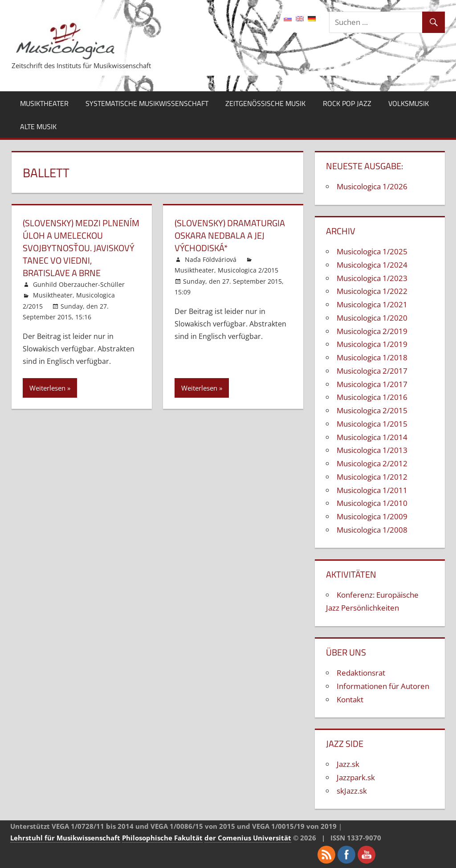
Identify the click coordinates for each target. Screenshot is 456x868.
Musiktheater (44, 103)
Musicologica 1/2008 (372, 530)
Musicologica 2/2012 (372, 463)
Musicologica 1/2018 (372, 357)
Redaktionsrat (361, 673)
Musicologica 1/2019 (372, 344)
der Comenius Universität (248, 838)
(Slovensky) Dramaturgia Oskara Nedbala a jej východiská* (230, 235)
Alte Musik (38, 126)
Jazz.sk (348, 764)
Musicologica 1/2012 (372, 477)
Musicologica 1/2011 (372, 490)
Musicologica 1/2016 (372, 397)
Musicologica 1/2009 (372, 516)
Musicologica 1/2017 (372, 384)
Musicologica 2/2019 (372, 331)
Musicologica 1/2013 (372, 450)
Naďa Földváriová (211, 259)
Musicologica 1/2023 (372, 278)
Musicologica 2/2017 (372, 371)
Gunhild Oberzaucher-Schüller (79, 284)
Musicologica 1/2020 (372, 318)
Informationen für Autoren (383, 686)
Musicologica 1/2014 (372, 437)
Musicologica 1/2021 (372, 304)
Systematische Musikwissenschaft (147, 103)
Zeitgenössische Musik (265, 103)
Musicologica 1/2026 (372, 186)
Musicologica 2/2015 (248, 270)
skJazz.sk (352, 791)
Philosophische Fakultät (162, 838)
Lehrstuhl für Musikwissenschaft (65, 838)
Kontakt (350, 699)
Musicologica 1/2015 (372, 424)
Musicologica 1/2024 (372, 265)
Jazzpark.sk (356, 777)
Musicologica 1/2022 (372, 291)
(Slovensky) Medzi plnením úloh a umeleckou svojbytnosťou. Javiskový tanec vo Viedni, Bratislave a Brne (81, 248)
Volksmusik (409, 103)
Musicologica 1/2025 (372, 251)
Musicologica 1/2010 (372, 503)
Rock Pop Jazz (347, 103)
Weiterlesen (47, 388)
